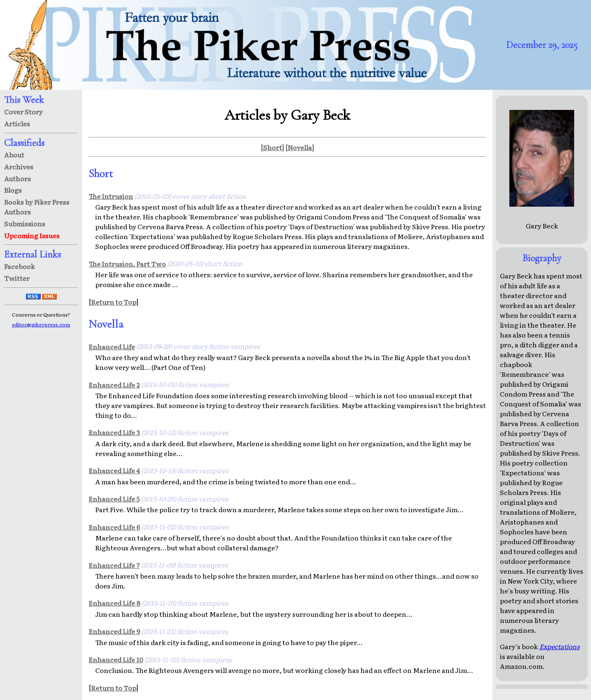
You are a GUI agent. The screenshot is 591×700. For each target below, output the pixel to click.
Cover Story (23, 112)
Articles (17, 123)
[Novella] (300, 147)
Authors (17, 178)
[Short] (272, 147)
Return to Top (114, 302)
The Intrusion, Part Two (127, 264)
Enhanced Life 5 (114, 499)
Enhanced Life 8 (115, 603)
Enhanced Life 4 (114, 470)
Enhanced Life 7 (114, 565)
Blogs (13, 190)
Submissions (25, 223)
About (14, 155)
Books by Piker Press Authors (37, 207)
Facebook (19, 266)
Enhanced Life (112, 347)
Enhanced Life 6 (114, 527)
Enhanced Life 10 (116, 659)
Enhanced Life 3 (114, 432)
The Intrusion (111, 196)
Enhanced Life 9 (114, 631)
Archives (19, 166)
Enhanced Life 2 (114, 385)
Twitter (17, 278)
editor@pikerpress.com (41, 324)
